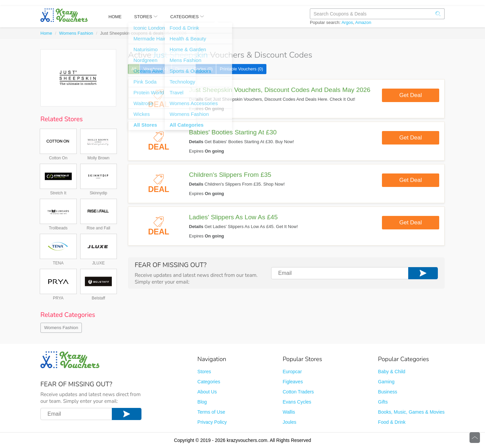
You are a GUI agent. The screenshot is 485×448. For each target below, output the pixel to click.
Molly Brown (99, 158)
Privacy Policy (212, 422)
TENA (58, 263)
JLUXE (99, 263)
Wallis (289, 412)
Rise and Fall (98, 228)
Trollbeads (58, 228)
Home (46, 33)
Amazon (363, 22)
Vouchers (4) (156, 69)
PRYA (58, 298)
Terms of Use (211, 412)
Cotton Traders (298, 392)
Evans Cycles (297, 402)
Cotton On (58, 158)
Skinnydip (98, 193)
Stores (204, 372)
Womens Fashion (76, 33)
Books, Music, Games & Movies (411, 412)
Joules (289, 422)
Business (387, 392)
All (134, 69)
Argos (347, 22)
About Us (207, 392)
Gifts (383, 402)
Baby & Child (392, 372)
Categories (209, 382)
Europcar (292, 372)
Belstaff (98, 298)
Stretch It (58, 193)
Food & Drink (392, 422)
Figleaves (293, 382)
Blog (202, 402)
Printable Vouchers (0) (241, 69)
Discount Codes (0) (194, 69)
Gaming (386, 382)
